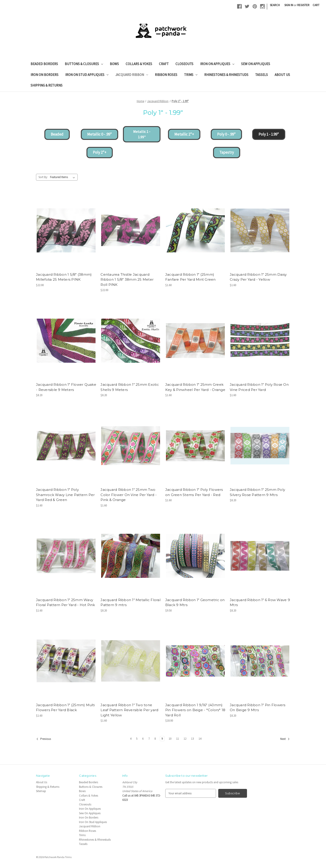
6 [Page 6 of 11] (143, 739)
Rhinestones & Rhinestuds (226, 75)
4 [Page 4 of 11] (131, 739)
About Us (282, 75)
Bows (114, 64)
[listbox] (64, 177)
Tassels (261, 75)
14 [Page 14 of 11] (200, 739)
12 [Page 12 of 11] (185, 739)
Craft (164, 64)
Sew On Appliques (256, 64)
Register (303, 5)
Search (275, 5)
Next (285, 739)
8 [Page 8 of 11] (155, 739)
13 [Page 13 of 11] (192, 739)
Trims (191, 75)
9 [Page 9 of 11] (162, 739)
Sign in (289, 5)
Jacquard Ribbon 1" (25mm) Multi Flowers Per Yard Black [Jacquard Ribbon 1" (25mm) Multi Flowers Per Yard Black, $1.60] (65, 708)
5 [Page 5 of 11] (137, 739)
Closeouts (184, 64)
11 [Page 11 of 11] (177, 739)
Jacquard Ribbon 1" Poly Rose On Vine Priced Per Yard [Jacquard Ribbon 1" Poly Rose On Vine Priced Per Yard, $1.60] (259, 387)
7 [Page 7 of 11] (149, 739)
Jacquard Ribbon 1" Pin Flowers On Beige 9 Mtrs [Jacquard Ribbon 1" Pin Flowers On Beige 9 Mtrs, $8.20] (258, 708)
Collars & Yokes (139, 64)
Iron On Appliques (217, 64)
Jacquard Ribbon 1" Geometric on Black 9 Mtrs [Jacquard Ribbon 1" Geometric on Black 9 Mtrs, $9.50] (195, 602)
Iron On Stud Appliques (87, 75)
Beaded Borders (44, 64)
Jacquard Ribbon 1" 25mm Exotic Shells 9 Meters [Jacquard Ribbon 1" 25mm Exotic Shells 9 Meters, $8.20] (130, 387)
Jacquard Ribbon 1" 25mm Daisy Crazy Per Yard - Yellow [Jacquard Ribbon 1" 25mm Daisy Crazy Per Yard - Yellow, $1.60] (258, 277)
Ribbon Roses (166, 75)
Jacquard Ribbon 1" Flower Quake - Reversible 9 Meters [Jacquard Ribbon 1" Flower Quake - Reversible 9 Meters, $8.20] (66, 387)
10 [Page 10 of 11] (170, 739)
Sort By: (43, 177)
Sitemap (41, 791)
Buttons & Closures (84, 64)
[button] (57, 134)
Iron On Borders (44, 75)
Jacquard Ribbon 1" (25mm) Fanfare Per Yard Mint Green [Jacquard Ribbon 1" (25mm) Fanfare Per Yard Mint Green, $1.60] (191, 277)
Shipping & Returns (47, 85)
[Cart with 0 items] (316, 5)
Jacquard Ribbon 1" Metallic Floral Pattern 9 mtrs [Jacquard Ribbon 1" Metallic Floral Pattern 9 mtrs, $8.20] (131, 602)
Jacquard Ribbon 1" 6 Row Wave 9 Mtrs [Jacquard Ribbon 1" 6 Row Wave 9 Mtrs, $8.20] (260, 602)
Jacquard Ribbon (132, 75)
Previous (44, 739)
